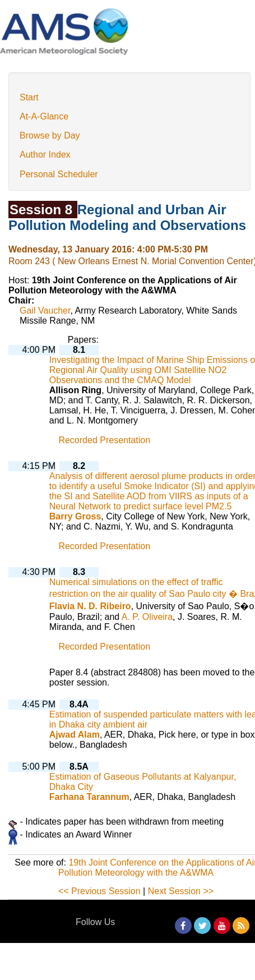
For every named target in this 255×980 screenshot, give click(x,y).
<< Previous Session (99, 891)
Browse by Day (50, 135)
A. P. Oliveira (147, 617)
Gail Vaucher (45, 310)
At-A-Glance (44, 116)
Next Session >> (181, 891)
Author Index (45, 155)
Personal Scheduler (59, 174)
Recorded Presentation (104, 440)
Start (29, 97)
